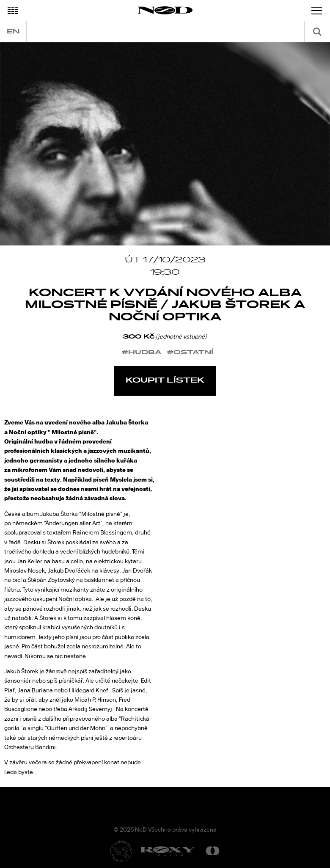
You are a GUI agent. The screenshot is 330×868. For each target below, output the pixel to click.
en (13, 32)
